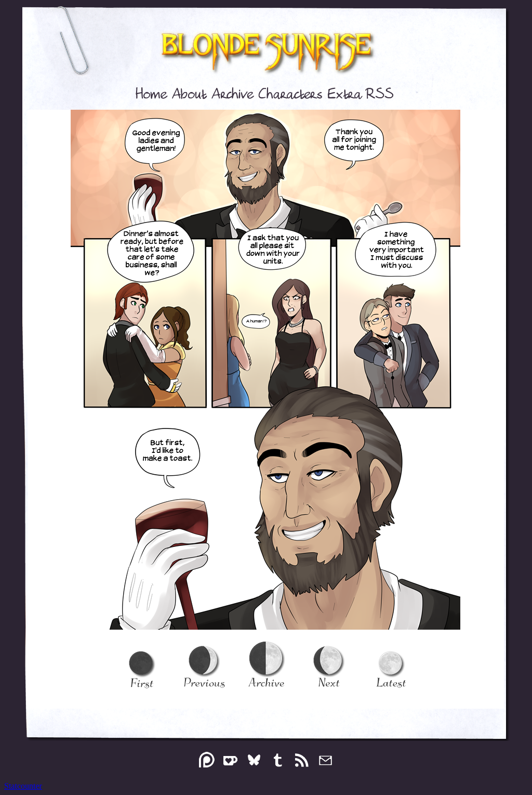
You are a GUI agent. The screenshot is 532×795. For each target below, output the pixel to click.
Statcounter (23, 786)
